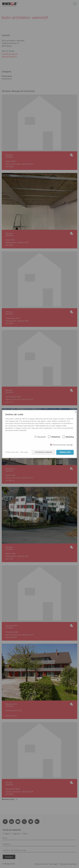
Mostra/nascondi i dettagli (63, 444)
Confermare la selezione (43, 452)
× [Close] (76, 412)
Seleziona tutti (65, 452)
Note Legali (24, 452)
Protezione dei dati (12, 452)
